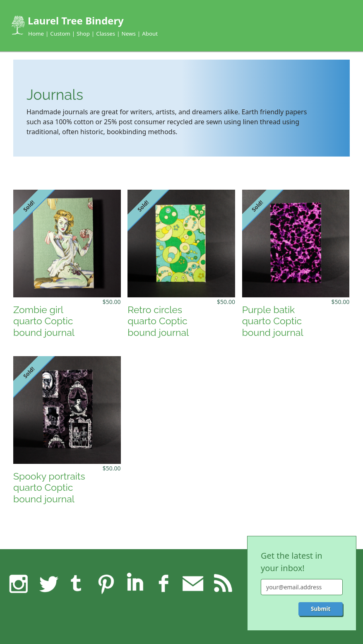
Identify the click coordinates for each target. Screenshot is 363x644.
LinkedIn (135, 584)
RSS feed (222, 584)
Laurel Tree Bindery (76, 21)
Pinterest (106, 584)
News (129, 34)
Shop (83, 34)
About (150, 34)
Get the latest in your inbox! (292, 562)
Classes (106, 34)
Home (36, 34)
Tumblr (77, 584)
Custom (60, 34)
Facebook (164, 584)
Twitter (48, 584)
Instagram (19, 584)
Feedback (193, 584)
